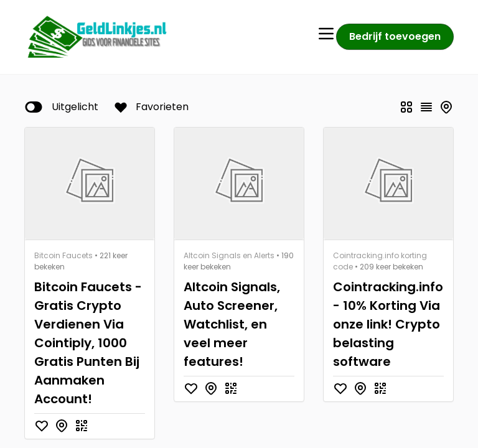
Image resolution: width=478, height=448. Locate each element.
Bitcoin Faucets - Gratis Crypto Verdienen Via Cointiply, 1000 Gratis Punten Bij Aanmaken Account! (88, 343)
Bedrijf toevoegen (395, 36)
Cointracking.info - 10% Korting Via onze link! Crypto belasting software (388, 324)
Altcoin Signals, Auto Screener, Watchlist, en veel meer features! (232, 324)
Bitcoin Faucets (63, 255)
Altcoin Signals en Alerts (229, 255)
